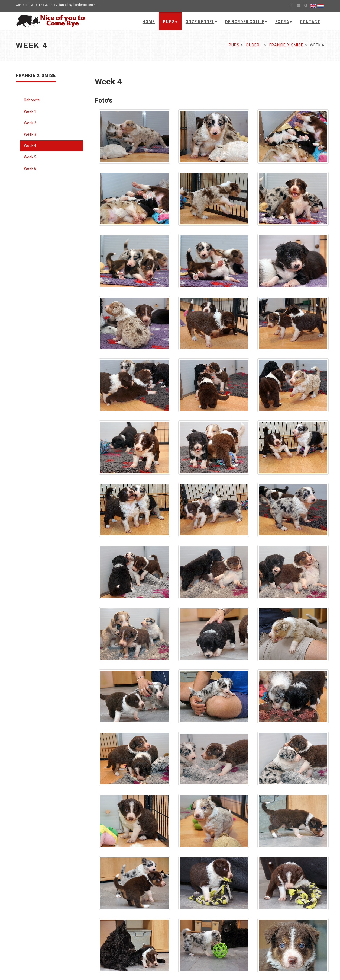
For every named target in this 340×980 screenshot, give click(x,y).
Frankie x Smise (286, 45)
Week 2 (30, 123)
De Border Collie (246, 22)
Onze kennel (201, 22)
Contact (310, 22)
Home (149, 22)
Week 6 (30, 168)
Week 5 (30, 157)
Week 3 (30, 134)
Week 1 (30, 111)
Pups (170, 22)
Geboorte (32, 100)
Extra (284, 22)
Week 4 (30, 146)
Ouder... (254, 45)
